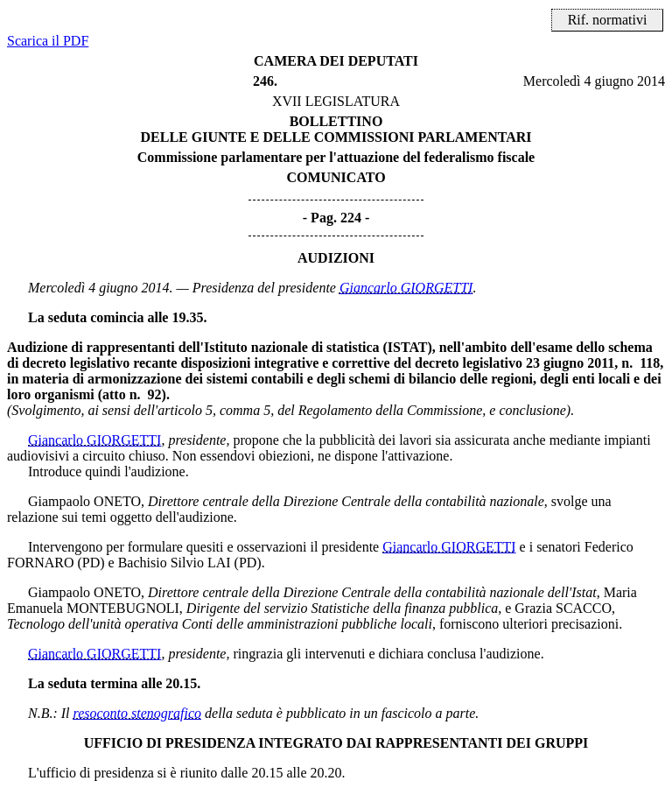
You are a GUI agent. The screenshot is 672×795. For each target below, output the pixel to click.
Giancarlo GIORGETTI (406, 288)
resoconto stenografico (138, 713)
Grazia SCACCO (563, 608)
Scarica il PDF (48, 41)
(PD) (91, 563)
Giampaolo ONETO (84, 501)
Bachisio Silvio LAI (175, 563)
